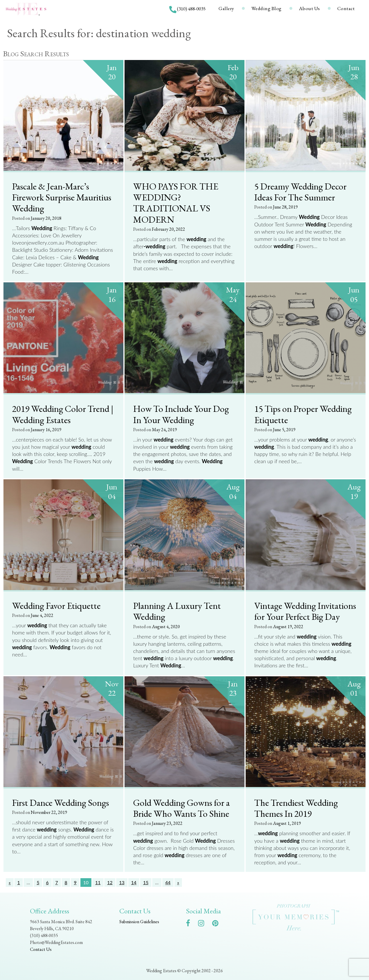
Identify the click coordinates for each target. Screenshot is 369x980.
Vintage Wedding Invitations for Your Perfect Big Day (305, 611)
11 (98, 882)
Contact (346, 8)
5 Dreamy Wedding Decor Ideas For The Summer (300, 192)
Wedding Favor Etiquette (56, 605)
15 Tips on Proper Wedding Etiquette (303, 414)
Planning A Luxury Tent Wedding (177, 611)
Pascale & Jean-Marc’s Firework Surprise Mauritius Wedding (62, 197)
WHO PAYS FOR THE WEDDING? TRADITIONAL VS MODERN (176, 203)
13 (122, 882)
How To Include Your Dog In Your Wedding (181, 414)
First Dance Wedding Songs (61, 802)
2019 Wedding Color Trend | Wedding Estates (63, 414)
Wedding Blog (267, 8)
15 (146, 882)
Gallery (226, 8)
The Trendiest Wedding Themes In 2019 (296, 808)
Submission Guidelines (139, 922)
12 (110, 882)
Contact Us (41, 949)
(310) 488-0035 (191, 9)
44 (168, 882)
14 (134, 882)
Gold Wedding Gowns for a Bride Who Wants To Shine (181, 808)
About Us (309, 8)
